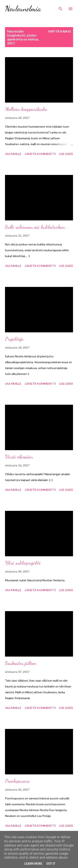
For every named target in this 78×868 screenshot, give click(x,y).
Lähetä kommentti (40, 154)
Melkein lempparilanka (26, 109)
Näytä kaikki (60, 31)
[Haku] (61, 8)
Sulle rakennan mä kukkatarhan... (37, 227)
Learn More (33, 864)
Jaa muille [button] (13, 154)
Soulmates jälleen (21, 663)
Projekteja (14, 339)
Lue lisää (66, 154)
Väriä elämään (19, 457)
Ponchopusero (17, 781)
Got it (51, 864)
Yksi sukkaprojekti (23, 563)
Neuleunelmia (23, 9)
